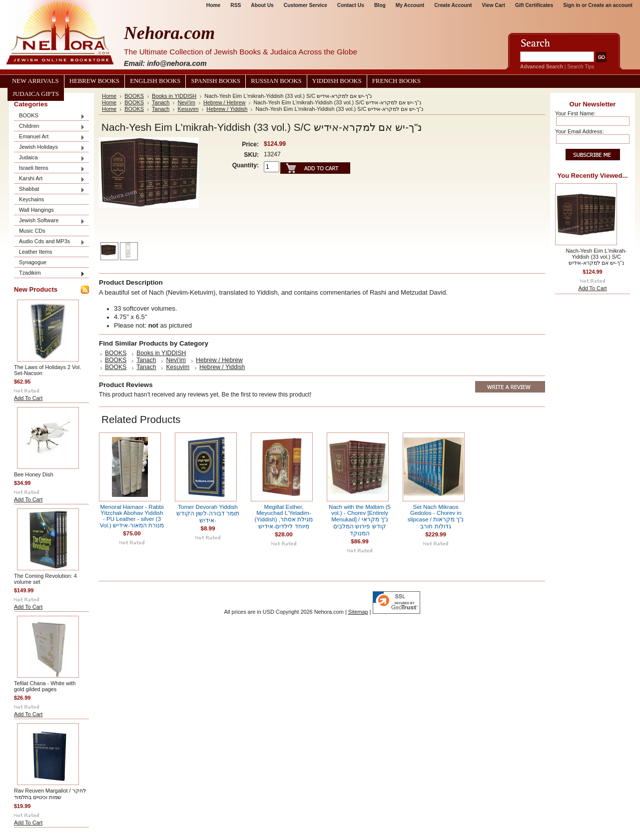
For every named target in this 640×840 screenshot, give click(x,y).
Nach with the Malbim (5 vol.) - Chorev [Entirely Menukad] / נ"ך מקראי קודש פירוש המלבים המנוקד (360, 520)
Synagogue (33, 262)
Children (49, 127)
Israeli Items (49, 169)
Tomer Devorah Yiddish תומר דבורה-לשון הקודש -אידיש (208, 514)
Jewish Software (49, 221)
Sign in (572, 5)
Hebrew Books (94, 81)
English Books (155, 81)
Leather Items (36, 252)
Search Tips (581, 67)
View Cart (494, 5)
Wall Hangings (36, 210)
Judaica (49, 158)
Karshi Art (49, 179)
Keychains (31, 199)
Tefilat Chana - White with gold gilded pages (45, 686)
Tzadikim (49, 273)
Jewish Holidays (49, 148)
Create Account (453, 5)
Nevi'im (186, 102)
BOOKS (49, 116)
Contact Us (351, 5)
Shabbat (49, 190)
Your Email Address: (580, 131)
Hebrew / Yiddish (227, 109)
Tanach (161, 102)
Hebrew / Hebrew (225, 102)
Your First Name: (575, 113)
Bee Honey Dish (34, 474)
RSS (236, 5)
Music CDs (32, 231)
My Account (410, 5)
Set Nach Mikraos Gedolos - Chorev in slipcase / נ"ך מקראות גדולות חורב (436, 517)
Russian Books (276, 81)
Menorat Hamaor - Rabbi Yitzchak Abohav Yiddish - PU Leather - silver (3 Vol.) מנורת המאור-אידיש (132, 516)
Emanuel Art (49, 137)
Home (213, 5)
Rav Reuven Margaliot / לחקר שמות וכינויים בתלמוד (50, 794)
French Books (396, 81)
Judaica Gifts (36, 94)
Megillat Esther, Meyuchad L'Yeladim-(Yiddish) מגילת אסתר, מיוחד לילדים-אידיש (284, 517)
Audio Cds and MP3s (49, 242)
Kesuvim (188, 109)
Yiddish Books (337, 81)
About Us (262, 5)
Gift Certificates (534, 5)
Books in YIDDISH (174, 96)
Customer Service (306, 5)
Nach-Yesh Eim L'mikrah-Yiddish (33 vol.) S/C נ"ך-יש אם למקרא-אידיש (597, 257)
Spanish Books (216, 81)
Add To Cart (28, 398)
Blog (380, 5)
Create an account (610, 5)
